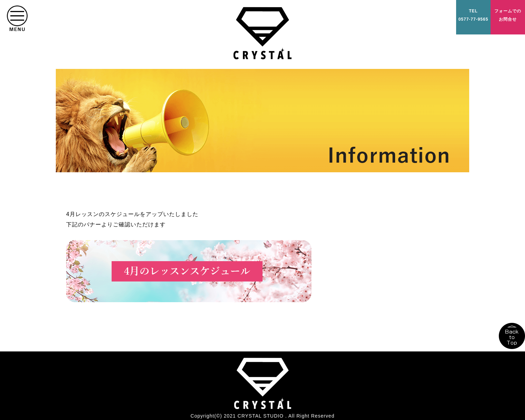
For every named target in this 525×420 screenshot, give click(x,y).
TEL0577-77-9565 (473, 15)
